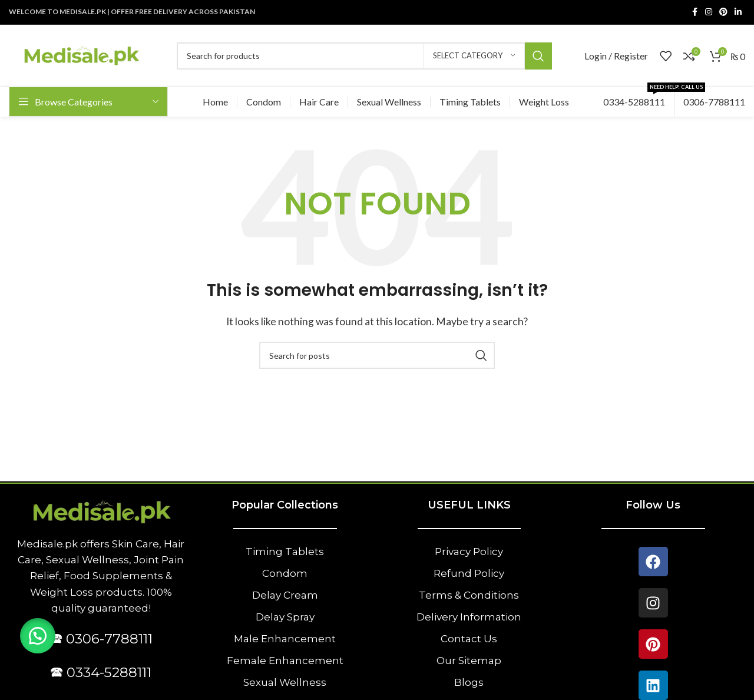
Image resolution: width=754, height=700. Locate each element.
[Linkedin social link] (738, 12)
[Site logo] (81, 55)
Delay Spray (285, 617)
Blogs (469, 682)
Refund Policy (469, 573)
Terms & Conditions (469, 595)
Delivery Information (469, 617)
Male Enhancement (285, 639)
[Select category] (474, 56)
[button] (38, 635)
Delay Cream (285, 595)
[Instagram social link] (709, 12)
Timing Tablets (285, 552)
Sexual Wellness (285, 682)
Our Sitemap (469, 661)
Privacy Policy (469, 552)
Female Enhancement (285, 661)
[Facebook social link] (695, 12)
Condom (285, 573)
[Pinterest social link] (723, 12)
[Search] (364, 56)
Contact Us (469, 639)
